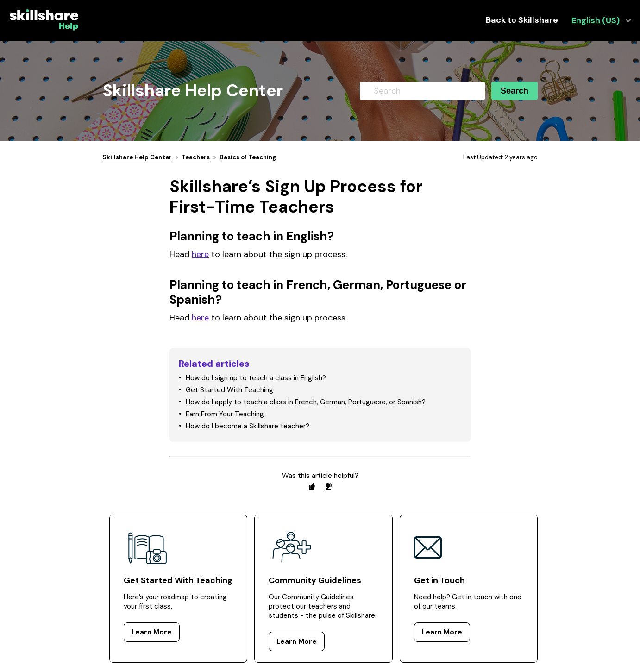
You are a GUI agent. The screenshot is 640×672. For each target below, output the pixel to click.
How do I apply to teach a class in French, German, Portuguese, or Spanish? (306, 402)
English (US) (596, 21)
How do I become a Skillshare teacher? (248, 426)
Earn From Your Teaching (225, 414)
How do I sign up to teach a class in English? (256, 378)
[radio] (312, 486)
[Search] (422, 91)
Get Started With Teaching (229, 390)
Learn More (152, 632)
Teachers (196, 157)
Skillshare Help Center (137, 157)
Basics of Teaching (248, 157)
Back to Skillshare (522, 20)
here (200, 254)
